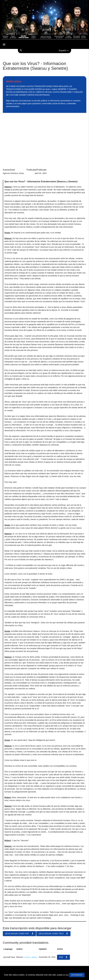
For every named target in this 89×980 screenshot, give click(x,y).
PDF (64, 957)
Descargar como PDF (19, 934)
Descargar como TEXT (53, 934)
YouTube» (27, 957)
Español (64, 51)
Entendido (77, 975)
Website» (35, 957)
